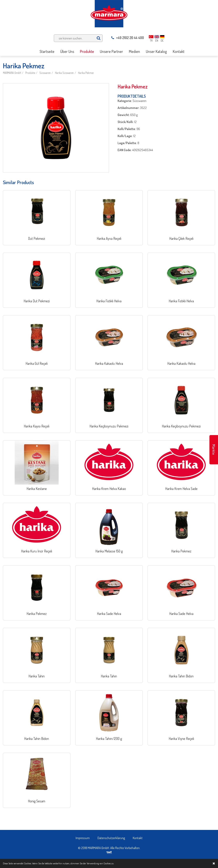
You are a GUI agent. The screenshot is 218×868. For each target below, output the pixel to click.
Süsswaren (45, 73)
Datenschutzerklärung (111, 838)
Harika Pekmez (86, 73)
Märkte (214, 450)
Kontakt (138, 838)
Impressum (83, 838)
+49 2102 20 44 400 (128, 38)
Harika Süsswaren (64, 73)
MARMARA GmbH (12, 73)
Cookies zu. (109, 863)
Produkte (30, 73)
